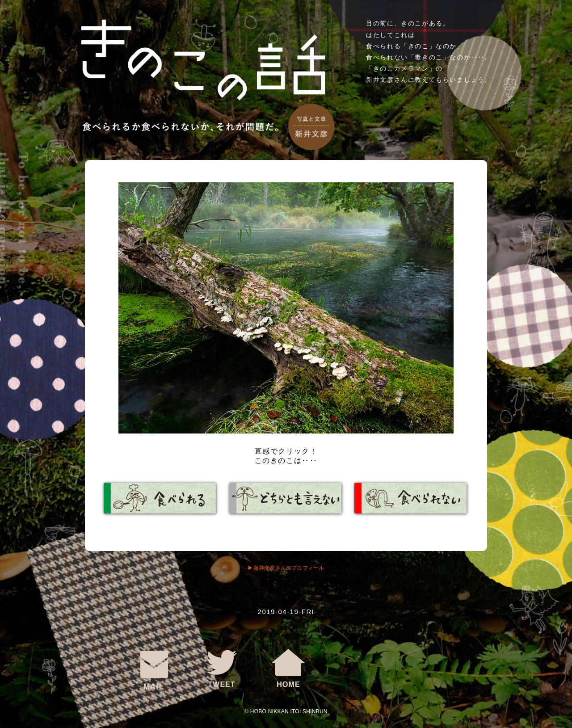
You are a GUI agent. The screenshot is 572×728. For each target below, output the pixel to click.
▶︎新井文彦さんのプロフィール (286, 568)
